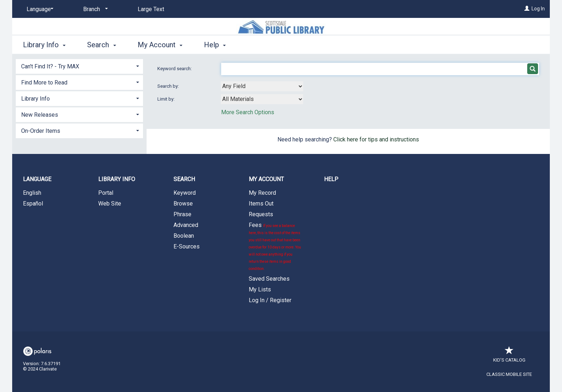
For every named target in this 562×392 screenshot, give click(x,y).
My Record (262, 193)
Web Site (110, 204)
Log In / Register (270, 300)
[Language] (39, 9)
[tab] (79, 66)
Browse (183, 204)
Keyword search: (175, 69)
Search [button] (101, 45)
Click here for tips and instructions (376, 139)
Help (331, 179)
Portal (106, 193)
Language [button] (37, 179)
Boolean (184, 236)
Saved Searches (269, 279)
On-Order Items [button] (41, 131)
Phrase (182, 214)
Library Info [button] (44, 45)
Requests (261, 214)
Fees (275, 246)
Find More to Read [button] (44, 83)
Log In (538, 9)
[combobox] (262, 86)
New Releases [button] (40, 115)
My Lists (260, 289)
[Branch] (94, 9)
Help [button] (215, 45)
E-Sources (187, 246)
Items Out (261, 204)
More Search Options (248, 112)
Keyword (185, 193)
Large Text (151, 9)
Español (33, 204)
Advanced (186, 225)
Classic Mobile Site (509, 374)
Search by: (169, 86)
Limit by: (166, 99)
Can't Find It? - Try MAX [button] (50, 66)
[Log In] (527, 9)
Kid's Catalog (509, 356)
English (32, 193)
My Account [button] (160, 45)
